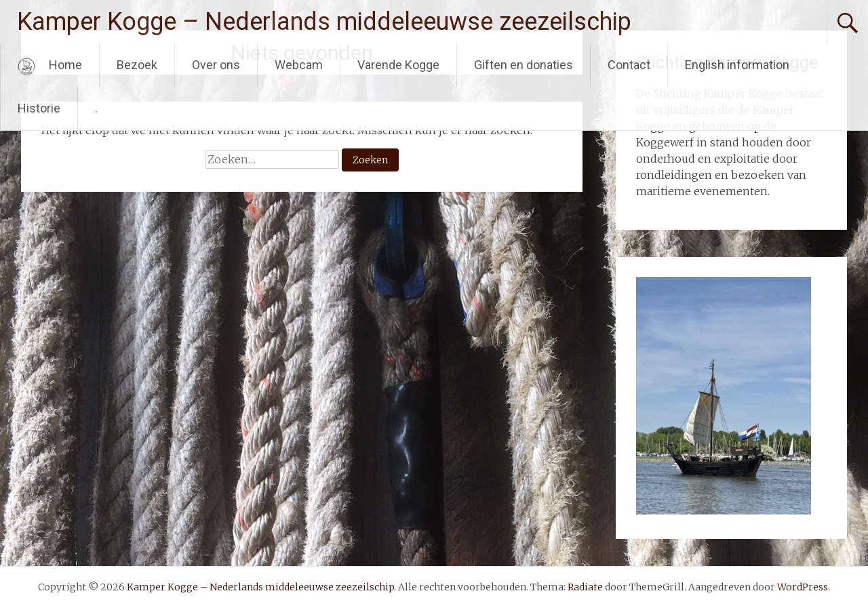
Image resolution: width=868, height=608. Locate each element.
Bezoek (137, 65)
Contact (629, 65)
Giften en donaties (524, 65)
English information (737, 65)
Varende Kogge (398, 65)
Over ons (216, 65)
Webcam (299, 65)
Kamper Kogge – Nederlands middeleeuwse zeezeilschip (324, 22)
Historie (39, 108)
